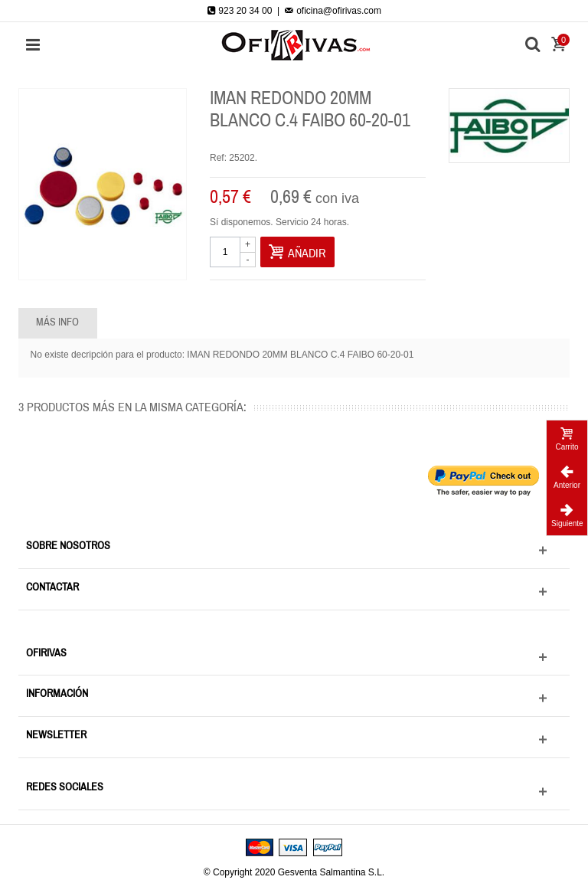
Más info (57, 322)
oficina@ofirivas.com (333, 11)
